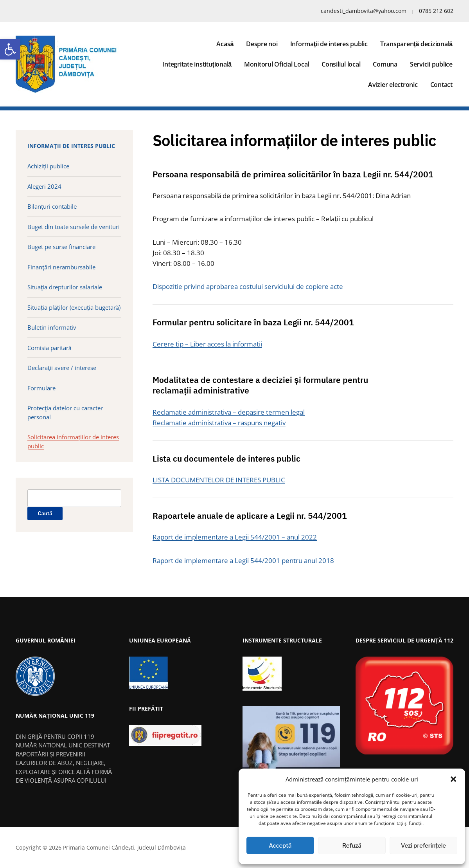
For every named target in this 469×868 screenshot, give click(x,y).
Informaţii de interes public (329, 44)
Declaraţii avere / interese (62, 368)
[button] (10, 49)
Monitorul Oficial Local (277, 64)
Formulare (41, 388)
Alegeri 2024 (44, 186)
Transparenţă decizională (416, 44)
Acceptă (280, 846)
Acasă (225, 44)
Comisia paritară (49, 348)
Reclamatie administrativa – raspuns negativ (219, 423)
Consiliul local (341, 64)
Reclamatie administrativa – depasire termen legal (229, 412)
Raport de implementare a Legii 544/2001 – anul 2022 (235, 537)
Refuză (352, 846)
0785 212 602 (436, 11)
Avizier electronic (393, 85)
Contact (441, 85)
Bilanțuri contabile (52, 206)
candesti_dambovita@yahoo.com (364, 11)
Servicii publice (431, 64)
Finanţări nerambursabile (61, 267)
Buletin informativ (52, 327)
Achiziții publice (48, 166)
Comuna (385, 64)
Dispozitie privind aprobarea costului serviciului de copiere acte (248, 286)
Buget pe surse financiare (61, 247)
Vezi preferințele (423, 846)
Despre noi (262, 44)
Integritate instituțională (197, 64)
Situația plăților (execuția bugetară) (74, 307)
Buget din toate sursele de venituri (74, 227)
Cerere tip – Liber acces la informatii (207, 344)
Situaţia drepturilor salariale (65, 287)
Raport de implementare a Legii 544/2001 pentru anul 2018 (243, 560)
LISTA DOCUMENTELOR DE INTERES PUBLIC (219, 480)
